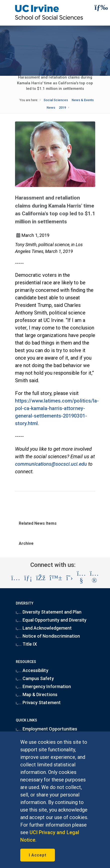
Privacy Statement (38, 703)
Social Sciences (56, 100)
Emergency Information (43, 686)
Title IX (26, 644)
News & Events (83, 100)
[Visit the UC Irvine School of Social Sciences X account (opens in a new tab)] (70, 578)
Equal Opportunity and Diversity (51, 620)
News (51, 108)
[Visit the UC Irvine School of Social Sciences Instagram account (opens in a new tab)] (16, 578)
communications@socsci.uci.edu (51, 464)
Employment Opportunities (46, 729)
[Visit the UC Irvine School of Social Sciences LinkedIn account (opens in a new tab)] (28, 578)
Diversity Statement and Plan (49, 612)
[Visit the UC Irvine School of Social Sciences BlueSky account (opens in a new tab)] (56, 578)
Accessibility (32, 670)
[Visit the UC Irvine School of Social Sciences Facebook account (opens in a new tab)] (41, 578)
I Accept (38, 855)
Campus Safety (35, 678)
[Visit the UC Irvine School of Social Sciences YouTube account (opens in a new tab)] (81, 578)
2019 (62, 108)
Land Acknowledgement (44, 628)
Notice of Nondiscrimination (48, 636)
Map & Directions (37, 694)
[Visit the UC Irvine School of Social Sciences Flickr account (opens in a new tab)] (94, 578)
